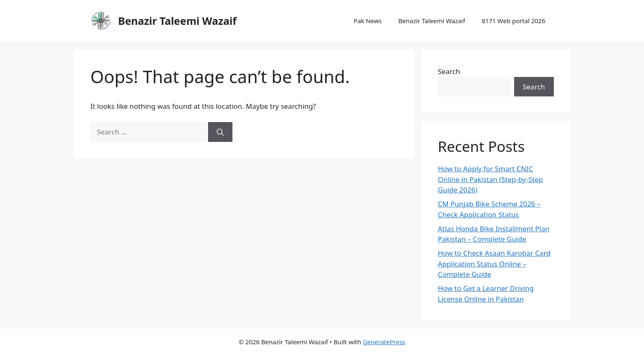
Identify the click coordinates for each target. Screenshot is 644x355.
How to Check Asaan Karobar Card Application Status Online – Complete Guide (494, 264)
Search (449, 71)
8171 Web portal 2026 (514, 21)
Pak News (368, 21)
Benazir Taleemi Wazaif (177, 21)
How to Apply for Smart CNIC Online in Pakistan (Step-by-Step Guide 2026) (491, 179)
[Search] (220, 132)
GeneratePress (384, 342)
